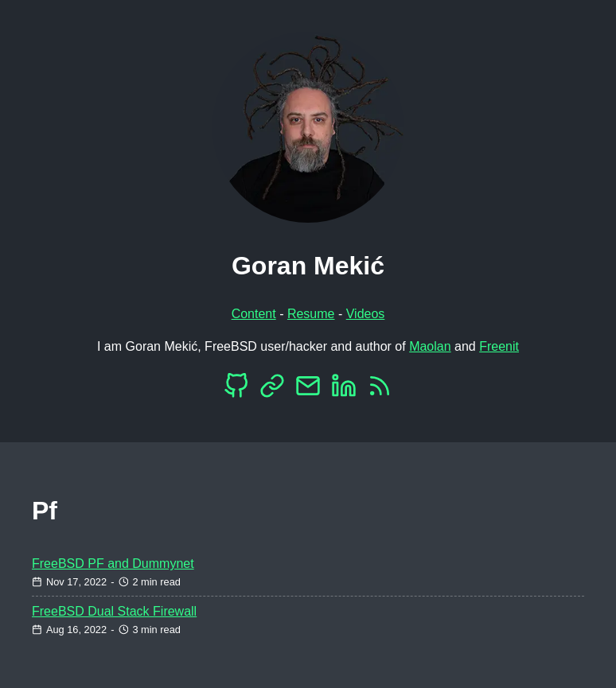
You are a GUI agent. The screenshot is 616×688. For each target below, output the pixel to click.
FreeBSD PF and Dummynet (113, 564)
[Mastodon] (272, 390)
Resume (311, 314)
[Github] (236, 390)
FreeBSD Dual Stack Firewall (114, 611)
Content (254, 314)
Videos (366, 314)
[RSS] (380, 390)
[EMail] (308, 390)
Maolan (430, 346)
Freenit (499, 346)
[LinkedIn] (344, 390)
